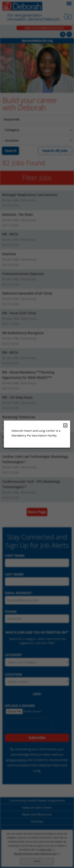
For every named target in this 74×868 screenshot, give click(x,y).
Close (65, 425)
